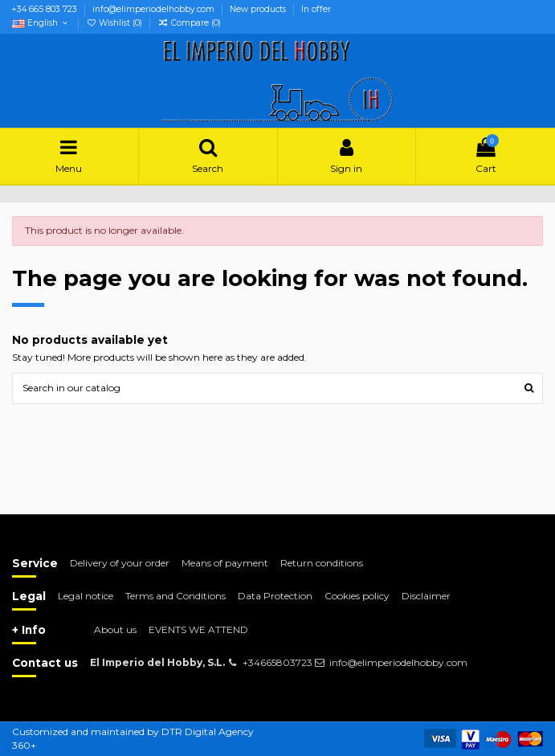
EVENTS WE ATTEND (198, 629)
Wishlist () (115, 23)
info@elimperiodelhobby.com (155, 9)
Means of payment (225, 563)
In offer (316, 9)
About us (115, 629)
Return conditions (322, 563)
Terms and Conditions (175, 596)
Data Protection (275, 596)
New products (259, 9)
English (41, 23)
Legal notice (86, 596)
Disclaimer (426, 596)
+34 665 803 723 (46, 9)
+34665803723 (277, 662)
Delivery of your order (120, 563)
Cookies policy (357, 596)
